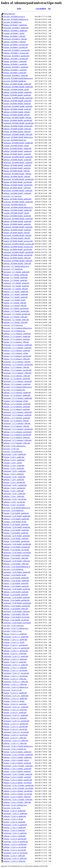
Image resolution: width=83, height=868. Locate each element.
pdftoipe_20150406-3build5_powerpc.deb (18, 247)
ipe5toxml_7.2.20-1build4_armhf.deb (17, 597)
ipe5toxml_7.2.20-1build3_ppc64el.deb (17, 544)
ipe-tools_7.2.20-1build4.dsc (14, 569)
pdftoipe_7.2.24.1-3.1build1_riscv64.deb (18, 794)
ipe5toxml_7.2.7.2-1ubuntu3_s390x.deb (18, 440)
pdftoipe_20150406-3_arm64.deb (15, 64)
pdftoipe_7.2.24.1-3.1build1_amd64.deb (18, 757)
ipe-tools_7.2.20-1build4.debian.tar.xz (17, 567)
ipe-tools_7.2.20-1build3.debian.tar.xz (17, 508)
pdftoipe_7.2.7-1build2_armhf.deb (16, 297)
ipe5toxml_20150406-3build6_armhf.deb (18, 106)
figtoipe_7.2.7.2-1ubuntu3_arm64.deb (17, 407)
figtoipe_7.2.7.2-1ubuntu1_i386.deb (16, 342)
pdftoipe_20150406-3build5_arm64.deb (18, 221)
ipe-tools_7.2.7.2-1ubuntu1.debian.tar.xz (18, 328)
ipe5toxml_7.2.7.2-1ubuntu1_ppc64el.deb (18, 365)
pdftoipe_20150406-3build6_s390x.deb (17, 129)
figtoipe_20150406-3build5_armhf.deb (17, 224)
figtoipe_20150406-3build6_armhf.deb (17, 104)
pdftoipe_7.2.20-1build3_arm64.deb (16, 530)
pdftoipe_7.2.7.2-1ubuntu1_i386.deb (16, 367)
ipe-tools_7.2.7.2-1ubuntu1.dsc (15, 331)
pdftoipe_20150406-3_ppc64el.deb (16, 59)
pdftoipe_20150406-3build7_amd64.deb (18, 151)
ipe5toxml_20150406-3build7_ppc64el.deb (19, 179)
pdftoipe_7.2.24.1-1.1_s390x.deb (15, 684)
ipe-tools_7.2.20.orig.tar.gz (13, 452)
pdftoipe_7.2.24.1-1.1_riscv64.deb (16, 676)
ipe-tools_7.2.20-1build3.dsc (14, 510)
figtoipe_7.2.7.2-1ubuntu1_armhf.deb (17, 339)
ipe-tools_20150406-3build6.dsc (15, 81)
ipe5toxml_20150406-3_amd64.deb (16, 28)
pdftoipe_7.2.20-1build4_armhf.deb (16, 592)
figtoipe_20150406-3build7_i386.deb (17, 171)
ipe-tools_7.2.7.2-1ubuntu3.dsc (15, 390)
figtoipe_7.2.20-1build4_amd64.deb (16, 578)
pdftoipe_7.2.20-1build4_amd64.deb (16, 581)
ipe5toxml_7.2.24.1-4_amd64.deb (16, 814)
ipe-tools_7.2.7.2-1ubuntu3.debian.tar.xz (18, 387)
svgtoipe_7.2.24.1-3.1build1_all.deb (16, 760)
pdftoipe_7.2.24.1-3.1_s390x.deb (15, 743)
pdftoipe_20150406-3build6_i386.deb (17, 112)
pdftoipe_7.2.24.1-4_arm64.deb (15, 828)
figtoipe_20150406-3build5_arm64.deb (17, 216)
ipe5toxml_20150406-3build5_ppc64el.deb (19, 252)
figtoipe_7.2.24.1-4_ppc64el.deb (15, 839)
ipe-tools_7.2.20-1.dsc (12, 449)
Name (19, 9)
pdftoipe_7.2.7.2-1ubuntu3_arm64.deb (17, 404)
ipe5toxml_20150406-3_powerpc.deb (17, 50)
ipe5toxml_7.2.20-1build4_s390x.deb (17, 611)
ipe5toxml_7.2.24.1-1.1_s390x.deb (16, 682)
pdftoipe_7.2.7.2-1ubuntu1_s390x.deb (17, 376)
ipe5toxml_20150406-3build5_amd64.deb (18, 202)
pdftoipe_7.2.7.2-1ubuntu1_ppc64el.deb (18, 370)
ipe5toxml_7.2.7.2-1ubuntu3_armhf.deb (18, 415)
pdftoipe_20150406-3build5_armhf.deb (17, 230)
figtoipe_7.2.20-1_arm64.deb (14, 468)
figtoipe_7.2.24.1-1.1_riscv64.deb (16, 670)
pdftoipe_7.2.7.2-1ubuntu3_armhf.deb (17, 418)
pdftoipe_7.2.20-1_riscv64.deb (14, 502)
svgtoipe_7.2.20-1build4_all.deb (15, 575)
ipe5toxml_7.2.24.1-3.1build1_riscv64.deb (19, 788)
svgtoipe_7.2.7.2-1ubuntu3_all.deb (16, 401)
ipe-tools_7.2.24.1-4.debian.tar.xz (15, 805)
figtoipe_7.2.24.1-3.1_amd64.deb (15, 693)
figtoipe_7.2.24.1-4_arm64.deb (15, 822)
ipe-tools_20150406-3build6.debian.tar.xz (18, 78)
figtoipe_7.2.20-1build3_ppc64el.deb (17, 541)
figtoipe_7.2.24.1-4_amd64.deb (15, 811)
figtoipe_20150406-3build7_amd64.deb (18, 148)
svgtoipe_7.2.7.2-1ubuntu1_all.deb (16, 353)
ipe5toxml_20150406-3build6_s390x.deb (18, 134)
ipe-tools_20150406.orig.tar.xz (14, 17)
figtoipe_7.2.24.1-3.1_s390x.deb (15, 738)
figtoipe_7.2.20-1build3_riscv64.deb (16, 550)
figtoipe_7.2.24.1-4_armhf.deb (14, 830)
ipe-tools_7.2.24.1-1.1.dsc (13, 631)
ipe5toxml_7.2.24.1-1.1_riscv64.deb (16, 673)
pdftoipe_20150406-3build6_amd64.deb (18, 92)
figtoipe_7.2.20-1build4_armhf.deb (16, 595)
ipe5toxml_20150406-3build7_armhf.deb (18, 162)
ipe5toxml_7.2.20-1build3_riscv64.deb (17, 553)
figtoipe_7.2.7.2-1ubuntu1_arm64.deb (17, 379)
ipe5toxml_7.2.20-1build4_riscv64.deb (17, 623)
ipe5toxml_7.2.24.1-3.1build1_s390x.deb (18, 800)
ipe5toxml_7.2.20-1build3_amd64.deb (17, 516)
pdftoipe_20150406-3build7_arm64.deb (18, 160)
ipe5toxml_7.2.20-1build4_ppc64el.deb (17, 603)
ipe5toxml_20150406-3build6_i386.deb (18, 118)
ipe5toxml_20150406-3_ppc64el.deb (17, 56)
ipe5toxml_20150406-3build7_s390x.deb (18, 191)
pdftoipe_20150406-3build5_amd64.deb (18, 210)
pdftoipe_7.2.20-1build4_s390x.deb (16, 614)
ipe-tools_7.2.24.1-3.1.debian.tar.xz (16, 687)
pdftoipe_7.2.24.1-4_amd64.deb (15, 816)
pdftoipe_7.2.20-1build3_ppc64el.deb (17, 547)
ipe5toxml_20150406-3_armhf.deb (16, 75)
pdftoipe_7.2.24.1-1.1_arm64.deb (15, 659)
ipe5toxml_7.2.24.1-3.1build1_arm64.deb (18, 766)
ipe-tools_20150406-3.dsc (13, 22)
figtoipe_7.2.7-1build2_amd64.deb (16, 275)
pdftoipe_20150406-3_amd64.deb (16, 31)
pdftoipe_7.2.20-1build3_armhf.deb (16, 539)
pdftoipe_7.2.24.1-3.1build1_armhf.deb (17, 777)
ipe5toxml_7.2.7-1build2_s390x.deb (16, 320)
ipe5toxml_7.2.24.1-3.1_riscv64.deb (16, 732)
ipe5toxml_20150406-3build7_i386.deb (18, 174)
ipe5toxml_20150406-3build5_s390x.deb (18, 261)
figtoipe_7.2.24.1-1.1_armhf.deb (15, 662)
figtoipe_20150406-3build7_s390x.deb (17, 188)
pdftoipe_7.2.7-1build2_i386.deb (15, 306)
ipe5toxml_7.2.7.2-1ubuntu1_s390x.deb (18, 373)
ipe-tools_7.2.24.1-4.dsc (12, 808)
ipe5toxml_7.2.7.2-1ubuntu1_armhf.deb (18, 348)
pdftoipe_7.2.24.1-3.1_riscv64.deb (16, 735)
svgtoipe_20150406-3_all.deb (14, 33)
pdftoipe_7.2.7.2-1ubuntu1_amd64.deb (17, 334)
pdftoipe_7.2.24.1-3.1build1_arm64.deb (18, 769)
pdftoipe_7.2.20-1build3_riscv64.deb (17, 555)
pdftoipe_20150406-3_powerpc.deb (16, 53)
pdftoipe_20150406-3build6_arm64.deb (18, 101)
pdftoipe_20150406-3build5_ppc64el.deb (18, 255)
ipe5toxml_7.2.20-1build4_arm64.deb (17, 589)
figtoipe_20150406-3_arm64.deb (15, 61)
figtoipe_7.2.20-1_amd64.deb (14, 457)
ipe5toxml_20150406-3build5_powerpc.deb (19, 244)
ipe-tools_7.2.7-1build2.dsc (13, 269)
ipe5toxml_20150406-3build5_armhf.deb (18, 227)
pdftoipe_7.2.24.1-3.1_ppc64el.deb (16, 724)
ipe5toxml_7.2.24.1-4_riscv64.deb (16, 853)
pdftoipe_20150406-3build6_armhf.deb (17, 109)
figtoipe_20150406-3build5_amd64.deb (18, 199)
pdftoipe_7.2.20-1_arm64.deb (14, 466)
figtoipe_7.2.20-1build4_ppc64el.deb (17, 600)
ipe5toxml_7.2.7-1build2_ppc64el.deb (17, 314)
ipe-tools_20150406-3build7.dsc (15, 140)
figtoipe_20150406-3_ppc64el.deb (16, 47)
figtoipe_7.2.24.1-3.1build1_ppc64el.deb (18, 780)
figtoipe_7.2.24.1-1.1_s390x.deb (15, 679)
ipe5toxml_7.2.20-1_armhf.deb (15, 477)
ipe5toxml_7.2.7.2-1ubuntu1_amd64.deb (18, 345)
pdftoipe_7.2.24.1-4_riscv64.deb (15, 847)
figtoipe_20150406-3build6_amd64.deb (18, 84)
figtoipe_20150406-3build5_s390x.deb (17, 258)
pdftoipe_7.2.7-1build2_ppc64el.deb (16, 311)
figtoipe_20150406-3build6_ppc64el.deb (18, 120)
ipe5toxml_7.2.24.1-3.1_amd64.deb (16, 696)
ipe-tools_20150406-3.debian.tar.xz (16, 19)
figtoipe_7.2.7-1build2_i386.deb (15, 303)
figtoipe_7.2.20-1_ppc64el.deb (14, 482)
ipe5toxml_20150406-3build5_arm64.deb (18, 219)
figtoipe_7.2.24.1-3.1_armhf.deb (15, 713)
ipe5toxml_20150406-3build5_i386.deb (18, 235)
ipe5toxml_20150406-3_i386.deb (15, 39)
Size (49, 9)
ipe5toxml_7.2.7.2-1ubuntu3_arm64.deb (18, 412)
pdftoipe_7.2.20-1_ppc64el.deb (15, 488)
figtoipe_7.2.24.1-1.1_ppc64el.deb (16, 645)
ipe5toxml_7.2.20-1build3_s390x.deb (17, 561)
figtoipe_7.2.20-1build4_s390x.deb (16, 609)
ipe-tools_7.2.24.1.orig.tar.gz (14, 626)
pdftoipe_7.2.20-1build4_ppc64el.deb (17, 606)
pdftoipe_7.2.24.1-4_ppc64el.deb (15, 844)
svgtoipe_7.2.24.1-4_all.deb (13, 819)
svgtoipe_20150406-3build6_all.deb (16, 90)
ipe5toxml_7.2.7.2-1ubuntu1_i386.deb (17, 362)
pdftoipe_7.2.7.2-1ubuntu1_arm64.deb (17, 384)
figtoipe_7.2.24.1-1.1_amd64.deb (15, 634)
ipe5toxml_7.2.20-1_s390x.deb (15, 494)
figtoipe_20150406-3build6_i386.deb (17, 115)
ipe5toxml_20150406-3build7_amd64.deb (18, 143)
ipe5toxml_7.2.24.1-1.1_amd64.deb (16, 637)
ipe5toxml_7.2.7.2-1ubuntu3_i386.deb (17, 423)
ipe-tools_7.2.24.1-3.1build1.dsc (15, 749)
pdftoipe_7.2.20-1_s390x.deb (14, 496)
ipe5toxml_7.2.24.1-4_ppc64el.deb (16, 842)
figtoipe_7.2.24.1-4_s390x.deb (14, 856)
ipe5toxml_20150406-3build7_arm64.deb (18, 157)
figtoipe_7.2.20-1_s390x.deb (14, 491)
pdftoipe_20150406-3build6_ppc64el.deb (18, 126)
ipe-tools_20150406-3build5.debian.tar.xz (18, 207)
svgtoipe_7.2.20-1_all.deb (13, 463)
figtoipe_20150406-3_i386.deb (15, 36)
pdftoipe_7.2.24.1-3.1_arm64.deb (15, 710)
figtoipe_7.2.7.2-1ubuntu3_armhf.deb (17, 409)
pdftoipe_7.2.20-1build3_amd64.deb (16, 519)
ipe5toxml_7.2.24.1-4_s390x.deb (15, 858)
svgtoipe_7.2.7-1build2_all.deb (15, 300)
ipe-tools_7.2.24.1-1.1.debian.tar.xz (16, 628)
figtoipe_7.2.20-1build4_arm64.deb (16, 583)
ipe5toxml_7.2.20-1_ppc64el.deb (15, 485)
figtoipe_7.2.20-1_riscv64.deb (14, 505)
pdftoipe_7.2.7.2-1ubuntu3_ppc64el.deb (18, 432)
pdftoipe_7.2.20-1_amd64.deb (14, 460)
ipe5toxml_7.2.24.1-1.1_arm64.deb (16, 656)
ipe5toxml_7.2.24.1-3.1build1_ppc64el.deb (19, 785)
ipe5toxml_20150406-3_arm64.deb (16, 67)
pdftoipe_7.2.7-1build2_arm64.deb (16, 294)
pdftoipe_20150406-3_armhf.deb (15, 70)
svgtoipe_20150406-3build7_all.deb (16, 146)
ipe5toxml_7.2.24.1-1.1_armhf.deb (16, 665)
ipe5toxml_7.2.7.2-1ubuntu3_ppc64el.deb (18, 429)
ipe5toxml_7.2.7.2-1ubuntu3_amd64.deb (18, 398)
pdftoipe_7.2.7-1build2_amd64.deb (16, 292)
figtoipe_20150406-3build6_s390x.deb (17, 132)
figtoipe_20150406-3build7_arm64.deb (17, 154)
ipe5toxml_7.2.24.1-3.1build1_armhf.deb (18, 774)
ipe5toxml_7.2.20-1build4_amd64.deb (17, 572)
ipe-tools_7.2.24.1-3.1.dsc (13, 690)
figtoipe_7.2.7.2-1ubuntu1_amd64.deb (17, 336)
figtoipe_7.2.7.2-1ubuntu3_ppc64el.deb (17, 435)
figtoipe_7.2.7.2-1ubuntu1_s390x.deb (17, 359)
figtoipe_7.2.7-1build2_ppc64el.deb (16, 308)
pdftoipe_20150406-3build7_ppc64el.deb (18, 185)
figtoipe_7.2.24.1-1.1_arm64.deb (15, 654)
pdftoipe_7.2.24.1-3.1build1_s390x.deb (17, 802)
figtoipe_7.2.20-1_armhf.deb (14, 474)
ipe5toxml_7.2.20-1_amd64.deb (15, 454)
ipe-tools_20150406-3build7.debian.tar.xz (18, 137)
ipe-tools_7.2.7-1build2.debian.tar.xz (17, 266)
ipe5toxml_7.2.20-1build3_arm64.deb (17, 527)
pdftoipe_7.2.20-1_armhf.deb (14, 480)
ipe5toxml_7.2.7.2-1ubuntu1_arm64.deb (18, 381)
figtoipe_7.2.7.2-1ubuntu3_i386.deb (16, 421)
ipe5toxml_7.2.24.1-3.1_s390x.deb (16, 741)
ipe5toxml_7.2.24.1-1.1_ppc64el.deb (17, 648)
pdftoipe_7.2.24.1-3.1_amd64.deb (16, 698)
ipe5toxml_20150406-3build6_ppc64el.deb (19, 123)
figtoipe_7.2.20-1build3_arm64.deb (16, 525)
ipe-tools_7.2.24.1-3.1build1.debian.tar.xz (18, 746)
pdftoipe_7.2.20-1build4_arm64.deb (16, 586)
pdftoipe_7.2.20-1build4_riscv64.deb (17, 617)
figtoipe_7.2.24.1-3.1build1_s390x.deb (17, 797)
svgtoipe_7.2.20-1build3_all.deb (15, 522)
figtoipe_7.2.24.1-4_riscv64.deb (15, 850)
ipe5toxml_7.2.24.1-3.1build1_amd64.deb (18, 755)
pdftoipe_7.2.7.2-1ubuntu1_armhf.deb (17, 351)
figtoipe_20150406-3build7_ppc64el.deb (18, 182)
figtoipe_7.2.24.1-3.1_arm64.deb (15, 704)
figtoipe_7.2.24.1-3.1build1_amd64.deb (18, 752)
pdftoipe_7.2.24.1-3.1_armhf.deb (15, 718)
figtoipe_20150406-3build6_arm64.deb (17, 95)
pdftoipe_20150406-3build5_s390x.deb (17, 264)
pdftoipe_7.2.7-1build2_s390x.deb (16, 322)
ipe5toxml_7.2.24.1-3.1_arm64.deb (16, 707)
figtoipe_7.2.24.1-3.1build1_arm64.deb (17, 763)
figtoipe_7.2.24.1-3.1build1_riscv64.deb (18, 783)
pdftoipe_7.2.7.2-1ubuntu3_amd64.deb (17, 393)
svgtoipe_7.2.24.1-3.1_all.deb (14, 701)
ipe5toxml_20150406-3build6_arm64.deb (18, 98)
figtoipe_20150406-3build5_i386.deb (17, 233)
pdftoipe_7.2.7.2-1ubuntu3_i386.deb (16, 426)
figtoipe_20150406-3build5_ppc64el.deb (18, 249)
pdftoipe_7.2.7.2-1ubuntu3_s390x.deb (17, 443)
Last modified (41, 9)
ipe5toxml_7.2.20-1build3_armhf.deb (17, 536)
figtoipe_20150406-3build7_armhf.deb (17, 168)
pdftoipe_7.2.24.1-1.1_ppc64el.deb (16, 651)
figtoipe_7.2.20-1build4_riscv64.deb (16, 620)
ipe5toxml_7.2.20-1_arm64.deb (15, 471)
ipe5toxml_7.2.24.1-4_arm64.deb (15, 825)
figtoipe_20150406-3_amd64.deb (15, 25)
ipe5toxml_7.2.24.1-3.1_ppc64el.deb (17, 721)
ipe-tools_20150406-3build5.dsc (15, 205)
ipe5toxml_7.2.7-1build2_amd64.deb (17, 272)
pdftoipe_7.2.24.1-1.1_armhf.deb (15, 668)
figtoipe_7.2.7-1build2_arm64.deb (16, 278)
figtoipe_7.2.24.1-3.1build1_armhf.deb (17, 771)
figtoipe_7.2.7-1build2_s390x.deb (16, 317)
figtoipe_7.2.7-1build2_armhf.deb (16, 280)
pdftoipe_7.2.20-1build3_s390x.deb (16, 564)
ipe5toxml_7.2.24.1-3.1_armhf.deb (16, 715)
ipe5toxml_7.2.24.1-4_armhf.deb (15, 833)
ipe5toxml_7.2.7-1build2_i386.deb (16, 289)
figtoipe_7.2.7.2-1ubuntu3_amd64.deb (17, 395)
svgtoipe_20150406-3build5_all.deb (16, 213)
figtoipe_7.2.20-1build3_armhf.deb (16, 533)
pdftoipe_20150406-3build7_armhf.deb (17, 165)
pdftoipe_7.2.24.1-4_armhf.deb (15, 836)
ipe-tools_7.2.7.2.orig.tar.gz (13, 325)
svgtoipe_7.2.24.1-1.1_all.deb (14, 642)
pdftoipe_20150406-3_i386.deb (15, 42)
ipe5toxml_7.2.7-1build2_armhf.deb (16, 286)
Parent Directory (10, 14)
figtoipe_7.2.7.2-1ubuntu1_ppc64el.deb (17, 356)
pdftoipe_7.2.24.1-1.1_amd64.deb (16, 640)
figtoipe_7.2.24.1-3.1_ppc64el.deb (16, 727)
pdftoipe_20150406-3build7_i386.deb (17, 177)
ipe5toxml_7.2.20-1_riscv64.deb (15, 499)
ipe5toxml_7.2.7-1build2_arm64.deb (16, 283)
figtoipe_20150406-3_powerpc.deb (16, 45)
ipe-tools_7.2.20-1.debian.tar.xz (15, 446)
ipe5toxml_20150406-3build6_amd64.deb (18, 87)
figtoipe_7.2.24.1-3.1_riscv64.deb (16, 729)
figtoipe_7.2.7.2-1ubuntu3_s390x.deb (17, 438)
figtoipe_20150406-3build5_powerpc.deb (18, 241)
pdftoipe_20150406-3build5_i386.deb (17, 238)
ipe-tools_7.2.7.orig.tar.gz (13, 196)
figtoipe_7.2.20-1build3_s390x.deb (16, 558)
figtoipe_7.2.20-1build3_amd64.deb (16, 513)
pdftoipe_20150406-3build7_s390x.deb (17, 193)
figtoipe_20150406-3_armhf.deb (15, 73)
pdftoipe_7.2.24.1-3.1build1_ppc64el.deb (18, 791)
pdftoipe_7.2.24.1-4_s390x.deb (15, 861)
